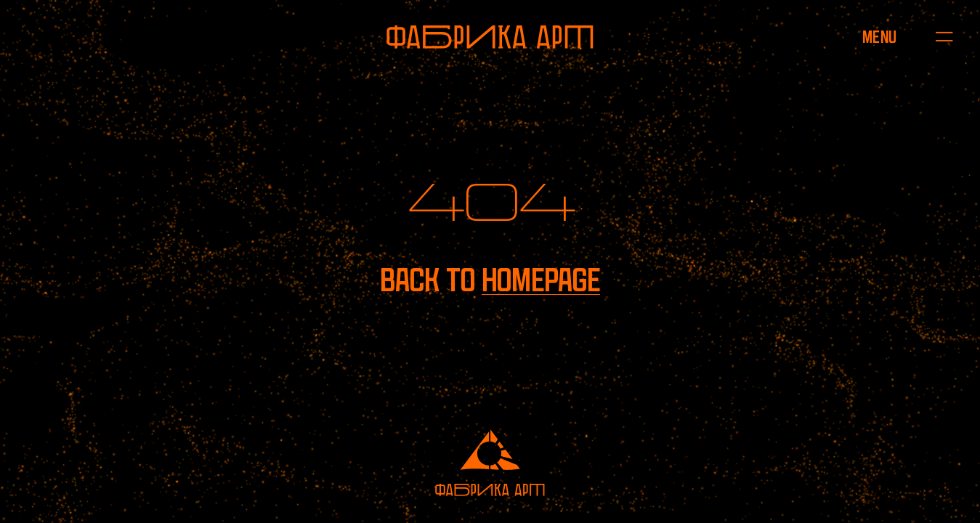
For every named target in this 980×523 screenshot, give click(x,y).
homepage (541, 280)
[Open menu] (879, 36)
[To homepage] (490, 37)
